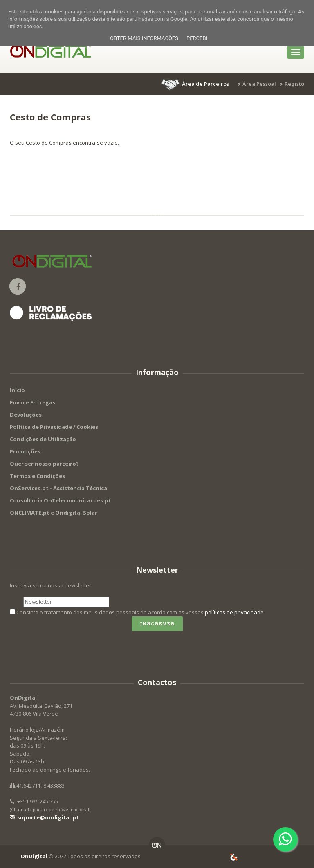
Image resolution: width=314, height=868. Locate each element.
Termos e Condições (37, 476)
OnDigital (34, 856)
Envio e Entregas (33, 402)
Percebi (197, 38)
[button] (196, 84)
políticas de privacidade (234, 612)
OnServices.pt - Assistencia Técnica (58, 488)
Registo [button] (294, 84)
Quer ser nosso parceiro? (44, 464)
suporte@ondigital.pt (44, 817)
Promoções (25, 451)
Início (17, 390)
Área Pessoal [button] (259, 84)
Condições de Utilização (43, 439)
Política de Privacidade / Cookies (54, 427)
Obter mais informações (144, 38)
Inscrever (157, 624)
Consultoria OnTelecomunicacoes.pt (61, 500)
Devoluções (26, 415)
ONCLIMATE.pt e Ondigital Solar (54, 513)
